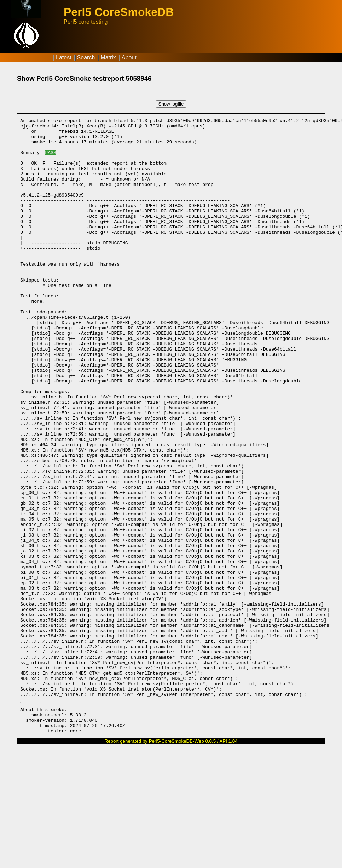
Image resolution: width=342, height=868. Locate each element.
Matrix (108, 58)
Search (86, 58)
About (129, 58)
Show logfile (171, 104)
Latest (64, 58)
